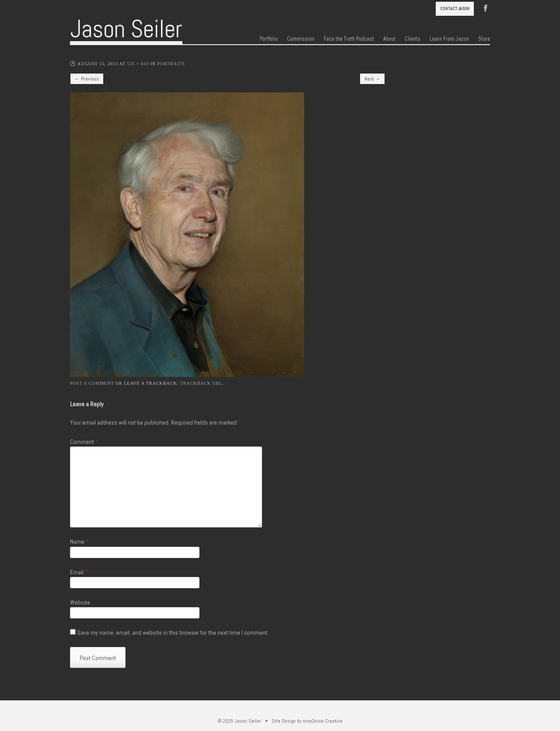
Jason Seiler (126, 29)
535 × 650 (138, 64)
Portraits (171, 64)
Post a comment (92, 383)
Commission (301, 39)
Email (79, 572)
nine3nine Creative (323, 721)
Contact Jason (455, 9)
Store (484, 39)
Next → (372, 79)
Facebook (486, 7)
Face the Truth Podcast (349, 39)
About (389, 39)
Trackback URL (201, 383)
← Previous (87, 79)
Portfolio (269, 39)
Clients (413, 39)
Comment (84, 442)
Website (80, 602)
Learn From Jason (449, 39)
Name (79, 541)
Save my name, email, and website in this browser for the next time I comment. (173, 633)
